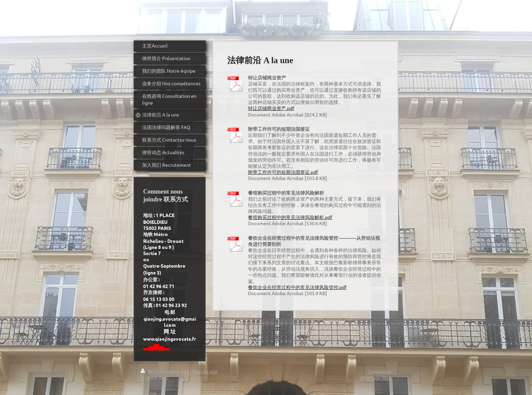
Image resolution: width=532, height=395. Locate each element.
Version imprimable (165, 371)
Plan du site (205, 371)
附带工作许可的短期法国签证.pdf (283, 172)
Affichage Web (376, 378)
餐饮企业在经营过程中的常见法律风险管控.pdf (297, 287)
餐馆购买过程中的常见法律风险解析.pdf (290, 217)
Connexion (380, 371)
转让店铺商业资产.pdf (271, 108)
